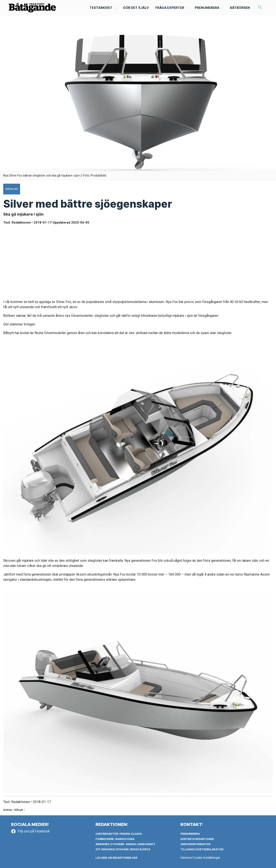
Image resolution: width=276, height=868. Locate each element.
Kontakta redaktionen (197, 839)
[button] (103, 8)
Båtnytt (19, 810)
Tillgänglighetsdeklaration (202, 849)
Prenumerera (190, 834)
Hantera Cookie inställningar (200, 858)
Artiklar (8, 810)
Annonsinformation (195, 844)
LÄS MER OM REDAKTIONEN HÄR (116, 858)
